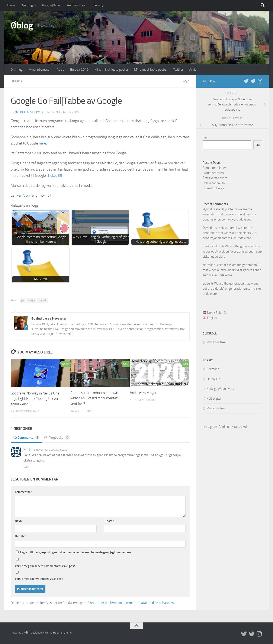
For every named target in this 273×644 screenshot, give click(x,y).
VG (25, 195)
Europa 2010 (79, 69)
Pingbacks (57, 437)
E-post (109, 521)
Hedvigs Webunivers (220, 389)
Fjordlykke (213, 379)
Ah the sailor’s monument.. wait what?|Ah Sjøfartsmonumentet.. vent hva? (95, 398)
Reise (60, 69)
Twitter (178, 69)
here (42, 143)
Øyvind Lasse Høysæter (32, 112)
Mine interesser (40, 69)
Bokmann (213, 369)
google (31, 300)
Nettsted (21, 536)
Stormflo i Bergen (214, 188)
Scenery (97, 5)
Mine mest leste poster (151, 69)
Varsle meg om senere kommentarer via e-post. (45, 566)
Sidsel (207, 283)
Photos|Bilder (52, 5)
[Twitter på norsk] (253, 81)
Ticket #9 (55, 175)
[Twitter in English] (246, 81)
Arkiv (193, 69)
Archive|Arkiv (76, 5)
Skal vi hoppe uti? (214, 183)
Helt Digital (214, 399)
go (22, 300)
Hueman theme (62, 633)
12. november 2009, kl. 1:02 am (51, 450)
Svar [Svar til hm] (26, 467)
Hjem (11, 5)
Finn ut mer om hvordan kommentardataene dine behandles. (131, 603)
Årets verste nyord (144, 393)
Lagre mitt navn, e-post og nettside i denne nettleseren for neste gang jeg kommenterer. (76, 552)
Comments (26, 437)
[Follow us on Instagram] (260, 81)
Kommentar (23, 492)
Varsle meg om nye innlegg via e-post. (39, 579)
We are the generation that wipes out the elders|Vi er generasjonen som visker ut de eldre (230, 214)
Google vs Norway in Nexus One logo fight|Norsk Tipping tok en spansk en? (35, 399)
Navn (19, 521)
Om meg (27, 5)
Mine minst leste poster (111, 69)
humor (17, 81)
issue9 (42, 300)
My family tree (216, 342)
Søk (205, 138)
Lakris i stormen (213, 173)
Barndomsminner (214, 168)
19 (65, 364)
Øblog (22, 25)
